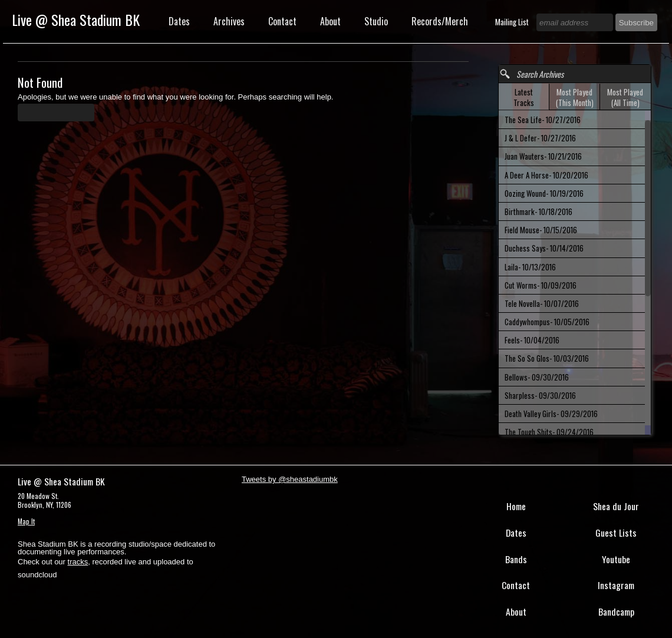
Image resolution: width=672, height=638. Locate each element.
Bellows (537, 377)
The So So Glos (547, 358)
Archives (229, 21)
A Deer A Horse (546, 175)
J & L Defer (540, 138)
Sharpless (540, 395)
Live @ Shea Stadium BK (76, 19)
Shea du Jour (616, 506)
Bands (516, 559)
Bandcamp (616, 611)
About (330, 21)
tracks (78, 562)
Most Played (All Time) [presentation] (625, 97)
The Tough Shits (549, 432)
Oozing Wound (544, 193)
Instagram (616, 585)
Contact (282, 21)
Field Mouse (541, 230)
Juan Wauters (543, 156)
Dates (179, 21)
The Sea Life (543, 120)
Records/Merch (440, 21)
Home (516, 506)
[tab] (524, 97)
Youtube (616, 559)
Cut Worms (541, 285)
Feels (532, 340)
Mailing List (513, 22)
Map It (26, 521)
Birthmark (538, 211)
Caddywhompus (547, 322)
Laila (530, 267)
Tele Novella (542, 303)
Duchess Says (544, 248)
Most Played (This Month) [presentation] (575, 97)
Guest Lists (616, 533)
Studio (376, 21)
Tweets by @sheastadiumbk (290, 479)
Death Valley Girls (551, 414)
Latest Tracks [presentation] (524, 97)
